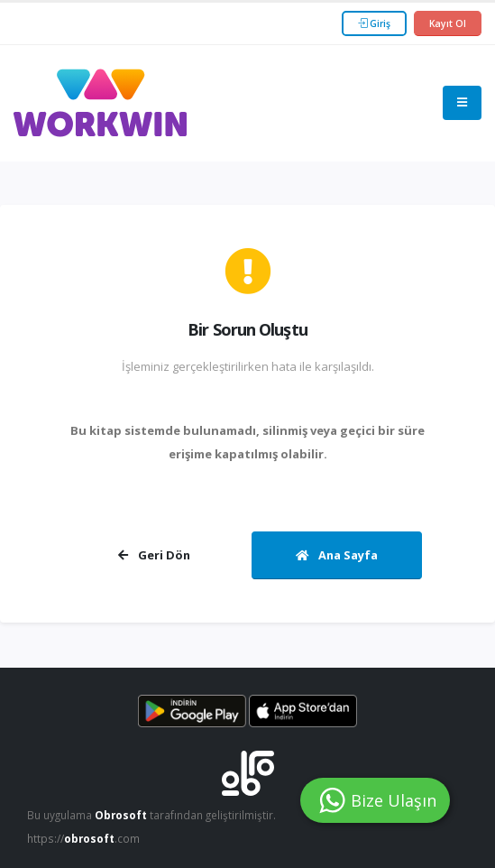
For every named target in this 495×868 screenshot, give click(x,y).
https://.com (83, 838)
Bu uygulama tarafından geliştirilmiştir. (151, 815)
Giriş (374, 23)
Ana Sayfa (337, 555)
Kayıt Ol (448, 23)
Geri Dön (154, 555)
